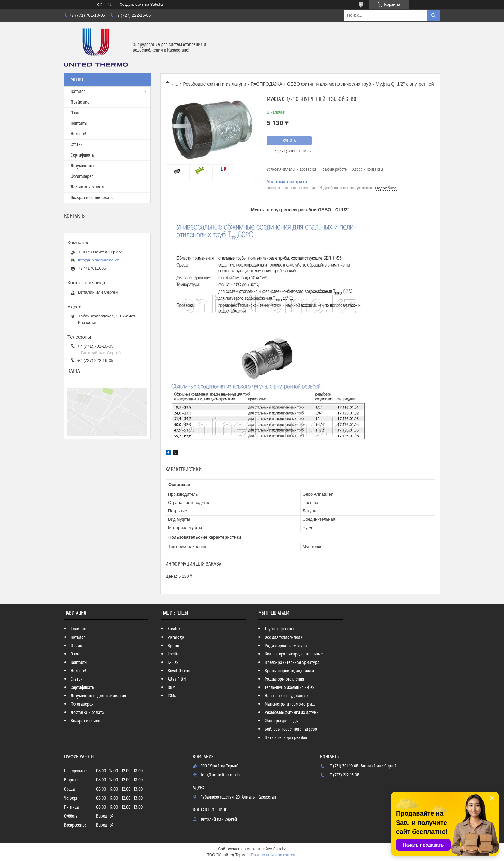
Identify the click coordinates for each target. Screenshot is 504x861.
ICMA (172, 696)
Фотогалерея (82, 177)
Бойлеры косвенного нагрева (291, 729)
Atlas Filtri (177, 679)
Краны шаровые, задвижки (289, 671)
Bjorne (173, 646)
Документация (84, 166)
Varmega (176, 637)
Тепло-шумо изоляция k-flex (290, 688)
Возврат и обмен (85, 721)
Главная (78, 629)
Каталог (78, 92)
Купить (289, 141)
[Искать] (434, 15)
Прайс (76, 646)
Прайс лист (81, 102)
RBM (171, 688)
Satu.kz (279, 849)
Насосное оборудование (286, 696)
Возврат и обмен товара (92, 198)
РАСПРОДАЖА (266, 84)
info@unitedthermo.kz (99, 260)
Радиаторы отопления (284, 679)
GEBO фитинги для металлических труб (329, 84)
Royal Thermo (180, 671)
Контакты (79, 124)
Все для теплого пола (284, 637)
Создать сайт (131, 5)
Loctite (174, 654)
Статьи (77, 145)
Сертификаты (83, 155)
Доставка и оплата (87, 187)
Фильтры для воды (282, 721)
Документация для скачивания (98, 696)
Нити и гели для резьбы (286, 738)
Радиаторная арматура (286, 646)
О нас (76, 113)
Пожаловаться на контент (274, 855)
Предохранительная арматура (292, 663)
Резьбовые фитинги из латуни (215, 84)
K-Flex (173, 663)
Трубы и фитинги (280, 629)
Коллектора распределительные (294, 654)
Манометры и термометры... (290, 704)
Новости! (78, 134)
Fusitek (174, 629)
